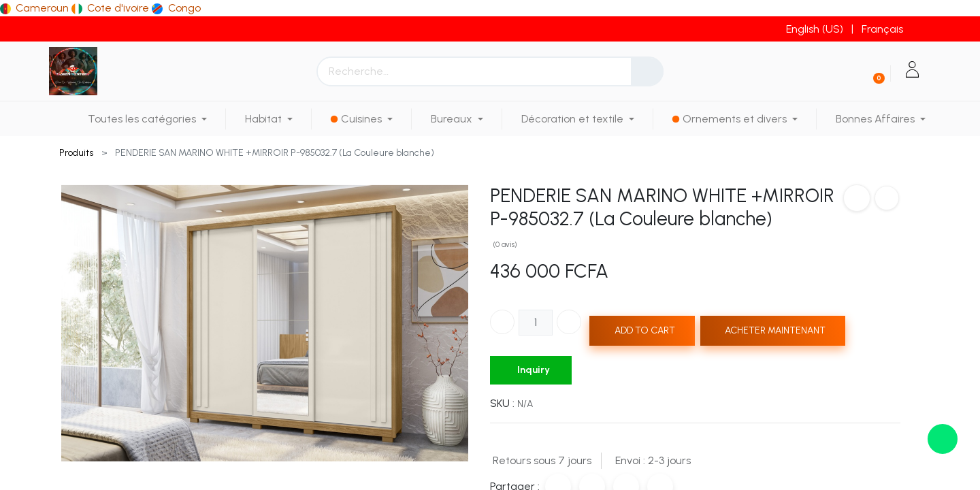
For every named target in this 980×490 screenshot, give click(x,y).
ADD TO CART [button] (645, 330)
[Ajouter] (569, 322)
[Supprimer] (502, 322)
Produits (76, 153)
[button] (857, 198)
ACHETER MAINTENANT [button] (775, 330)
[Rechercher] (647, 71)
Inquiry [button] (534, 370)
